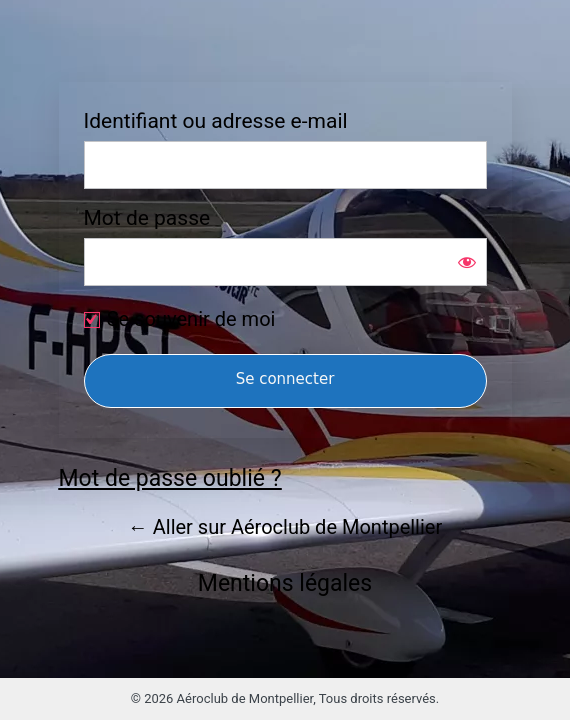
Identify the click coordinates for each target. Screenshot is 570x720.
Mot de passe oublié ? (170, 478)
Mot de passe (147, 218)
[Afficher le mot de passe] (467, 262)
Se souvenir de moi (191, 319)
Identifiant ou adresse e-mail (216, 121)
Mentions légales (285, 583)
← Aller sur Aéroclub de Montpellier (285, 527)
